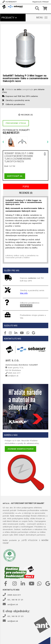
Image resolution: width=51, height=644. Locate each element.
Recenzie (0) (26, 115)
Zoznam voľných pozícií (20, 449)
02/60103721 (11, 133)
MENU (42, 18)
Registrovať (37, 2)
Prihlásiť (45, 2)
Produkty (9, 18)
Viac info (24, 293)
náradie (18, 513)
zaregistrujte (28, 89)
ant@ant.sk (13, 605)
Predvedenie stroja (16, 123)
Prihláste (9, 89)
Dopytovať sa (15, 176)
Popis (26, 187)
